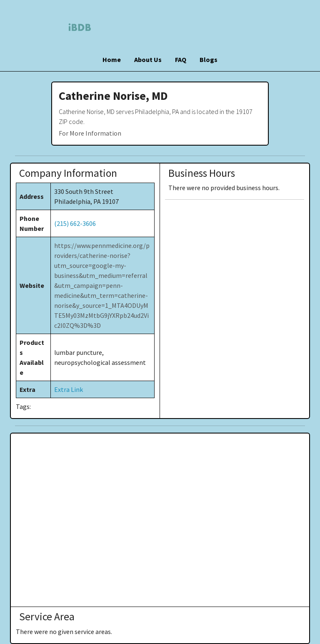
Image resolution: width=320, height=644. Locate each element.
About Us (148, 59)
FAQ (181, 59)
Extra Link (69, 389)
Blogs (209, 59)
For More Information (90, 133)
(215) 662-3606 (75, 223)
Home (112, 59)
